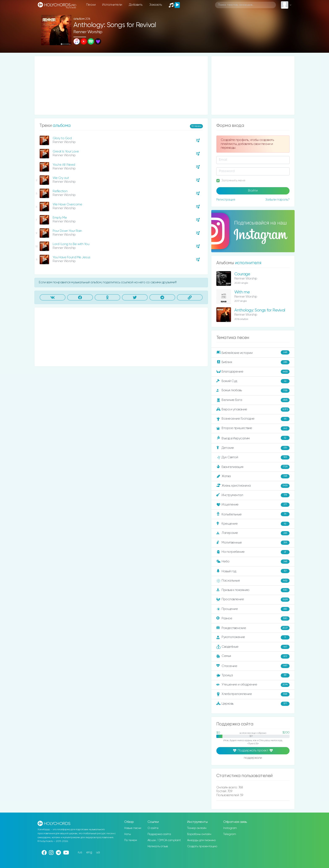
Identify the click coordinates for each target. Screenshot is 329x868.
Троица (253, 675)
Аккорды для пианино (201, 840)
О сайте (153, 828)
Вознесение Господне (253, 419)
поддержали (253, 758)
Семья (253, 656)
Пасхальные (253, 581)
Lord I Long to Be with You (71, 244)
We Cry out (61, 178)
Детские (253, 448)
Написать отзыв (158, 846)
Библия (253, 362)
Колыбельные (253, 514)
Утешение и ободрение (253, 685)
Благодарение (253, 372)
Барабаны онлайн (199, 834)
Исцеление (253, 505)
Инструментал (253, 495)
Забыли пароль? (277, 200)
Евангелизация (253, 467)
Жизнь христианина (253, 486)
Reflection (60, 191)
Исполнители (112, 5)
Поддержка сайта (159, 834)
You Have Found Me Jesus (72, 257)
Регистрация (226, 200)
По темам (131, 840)
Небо (253, 562)
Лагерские (253, 533)
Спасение (253, 666)
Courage (242, 274)
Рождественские (253, 628)
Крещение (253, 524)
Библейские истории (253, 353)
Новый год (253, 571)
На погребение (253, 552)
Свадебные (253, 647)
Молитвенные (253, 543)
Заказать (156, 5)
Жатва (253, 476)
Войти (253, 191)
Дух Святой (253, 457)
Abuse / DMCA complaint (164, 840)
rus (80, 852)
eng (89, 852)
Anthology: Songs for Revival (260, 310)
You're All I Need (64, 165)
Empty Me (60, 218)
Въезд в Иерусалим (253, 438)
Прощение (253, 609)
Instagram (230, 828)
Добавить (136, 5)
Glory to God (62, 138)
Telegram (230, 834)
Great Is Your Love (66, 152)
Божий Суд (253, 381)
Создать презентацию (202, 846)
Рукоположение (253, 637)
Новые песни (133, 828)
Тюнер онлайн (197, 828)
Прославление (253, 600)
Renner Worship (88, 32)
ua (98, 852)
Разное (253, 618)
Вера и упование (253, 410)
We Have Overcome (67, 204)
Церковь (253, 704)
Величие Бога (253, 400)
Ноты (127, 834)
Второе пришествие (253, 428)
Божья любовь (253, 391)
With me (242, 292)
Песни (91, 5)
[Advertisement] (121, 85)
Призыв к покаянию (253, 590)
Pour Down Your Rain (67, 231)
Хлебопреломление (253, 694)
